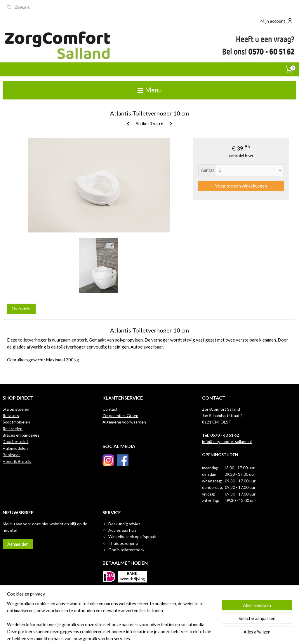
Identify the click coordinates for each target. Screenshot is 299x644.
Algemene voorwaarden (124, 422)
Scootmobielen (16, 422)
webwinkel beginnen (165, 633)
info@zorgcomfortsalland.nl (227, 441)
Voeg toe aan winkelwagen (241, 186)
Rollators (11, 415)
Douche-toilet (15, 441)
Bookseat (11, 455)
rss (145, 633)
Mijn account (277, 21)
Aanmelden (18, 544)
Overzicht (21, 309)
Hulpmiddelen (15, 448)
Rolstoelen (13, 429)
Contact (110, 409)
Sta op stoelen (16, 409)
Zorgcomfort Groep (120, 415)
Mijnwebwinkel (213, 633)
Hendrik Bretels (17, 461)
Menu (150, 90)
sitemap (134, 633)
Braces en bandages (21, 435)
